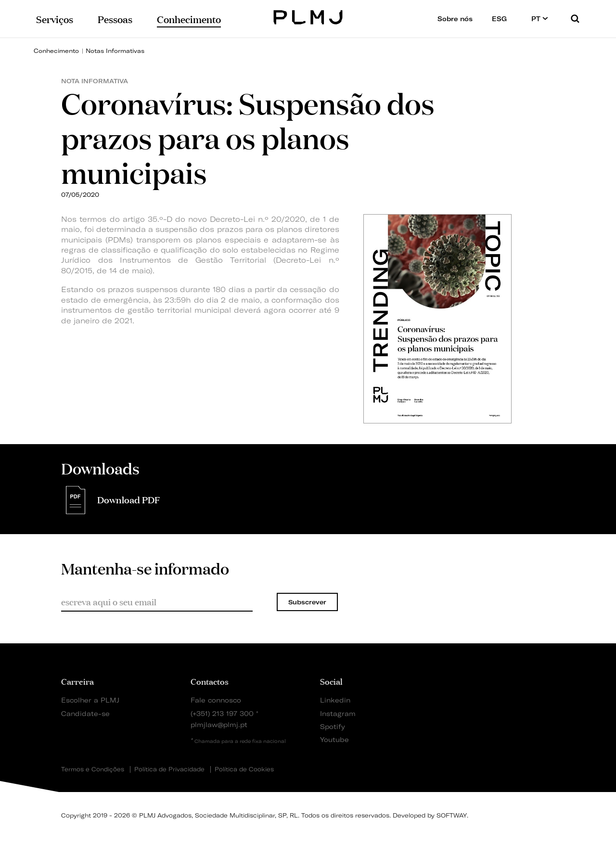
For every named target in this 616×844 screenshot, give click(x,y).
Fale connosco (216, 700)
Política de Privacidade (169, 769)
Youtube (334, 739)
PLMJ (308, 16)
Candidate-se (85, 713)
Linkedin (335, 700)
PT (540, 19)
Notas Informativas (115, 51)
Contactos (210, 681)
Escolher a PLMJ (90, 700)
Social (331, 681)
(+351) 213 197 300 (222, 713)
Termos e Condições (93, 769)
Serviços (55, 19)
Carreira (77, 681)
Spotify (333, 726)
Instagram (338, 713)
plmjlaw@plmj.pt (219, 724)
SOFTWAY (452, 815)
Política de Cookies (244, 769)
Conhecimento (56, 51)
